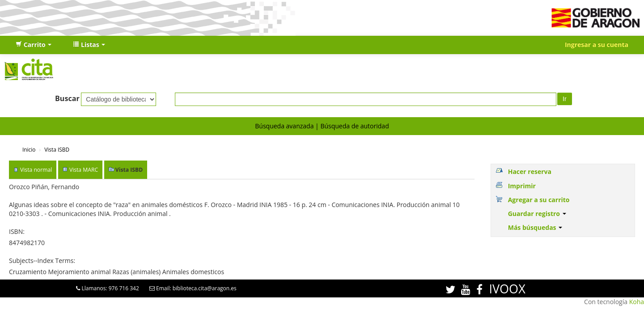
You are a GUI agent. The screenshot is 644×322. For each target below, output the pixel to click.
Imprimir (522, 186)
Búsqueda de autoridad (354, 126)
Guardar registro (537, 214)
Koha (637, 302)
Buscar (67, 98)
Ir (565, 99)
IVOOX (507, 289)
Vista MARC (84, 170)
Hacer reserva (530, 172)
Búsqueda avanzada (284, 126)
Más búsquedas (535, 227)
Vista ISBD (57, 149)
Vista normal (36, 170)
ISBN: (17, 231)
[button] (34, 45)
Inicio (29, 149)
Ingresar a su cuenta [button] (597, 44)
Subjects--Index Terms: (42, 261)
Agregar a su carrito (539, 200)
